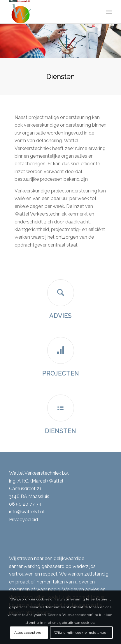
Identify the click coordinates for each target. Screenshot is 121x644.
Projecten (61, 373)
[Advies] (61, 293)
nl (42, 512)
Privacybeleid (23, 520)
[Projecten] (61, 350)
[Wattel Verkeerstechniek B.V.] (50, 12)
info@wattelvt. (25, 512)
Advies (60, 316)
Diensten (60, 431)
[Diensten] (61, 408)
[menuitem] (109, 12)
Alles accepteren (29, 633)
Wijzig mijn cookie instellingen (81, 633)
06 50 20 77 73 (25, 504)
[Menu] (109, 12)
